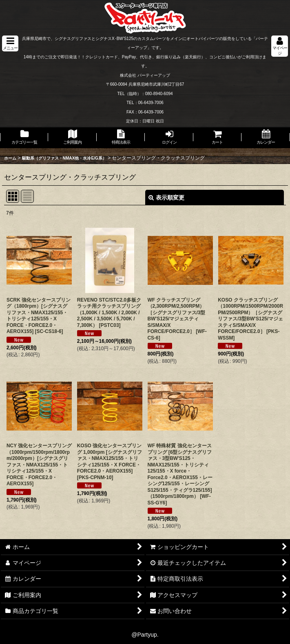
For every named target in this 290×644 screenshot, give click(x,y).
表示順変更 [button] (166, 198)
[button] (10, 43)
